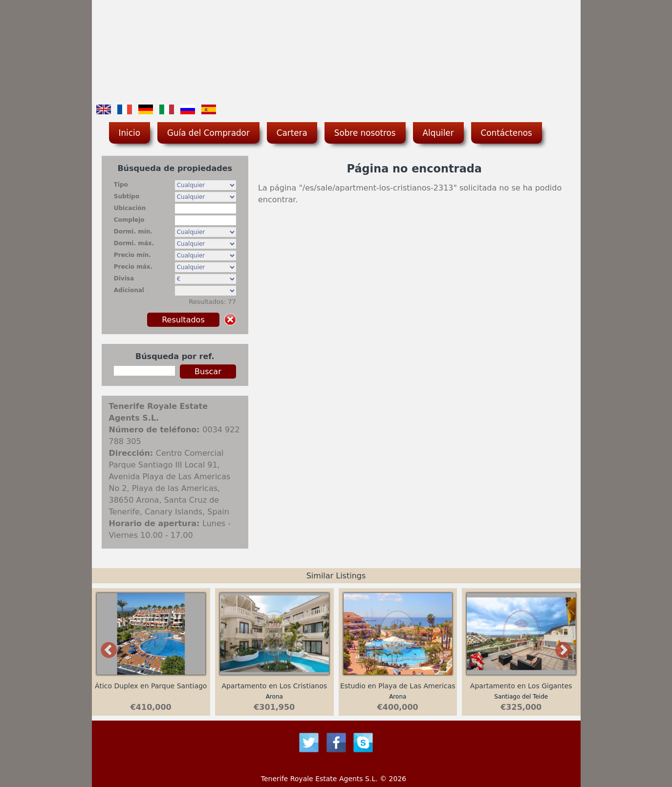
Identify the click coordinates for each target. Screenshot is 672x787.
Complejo (129, 220)
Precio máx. (133, 267)
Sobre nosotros (365, 133)
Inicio (130, 133)
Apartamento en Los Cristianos (274, 686)
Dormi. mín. (133, 232)
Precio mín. (132, 255)
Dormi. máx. (134, 243)
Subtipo (127, 196)
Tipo (121, 185)
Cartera (292, 133)
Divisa (124, 278)
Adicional (129, 290)
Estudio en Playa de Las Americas (398, 686)
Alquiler (438, 133)
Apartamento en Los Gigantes (521, 686)
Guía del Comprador (208, 133)
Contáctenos (507, 133)
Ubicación (130, 208)
